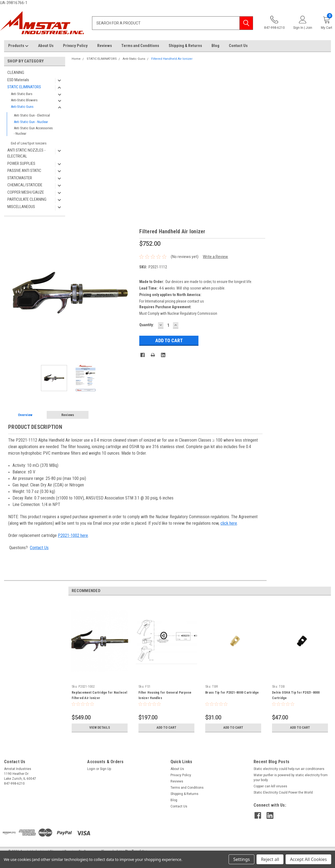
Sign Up (105, 769)
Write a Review (215, 257)
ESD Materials (18, 80)
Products (18, 46)
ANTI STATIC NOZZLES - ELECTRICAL (26, 153)
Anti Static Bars (22, 94)
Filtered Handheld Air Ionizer (172, 59)
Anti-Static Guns (22, 107)
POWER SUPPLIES (21, 163)
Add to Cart (167, 728)
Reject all (270, 859)
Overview (25, 415)
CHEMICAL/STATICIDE (25, 185)
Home (76, 59)
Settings (241, 859)
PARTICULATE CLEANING (27, 199)
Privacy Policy (75, 46)
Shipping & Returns (185, 46)
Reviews (105, 46)
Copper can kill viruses (270, 786)
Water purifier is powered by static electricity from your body (291, 778)
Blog (215, 46)
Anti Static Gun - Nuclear (31, 122)
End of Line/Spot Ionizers (29, 143)
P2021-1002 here (73, 535)
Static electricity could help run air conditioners (289, 769)
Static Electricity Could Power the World (283, 792)
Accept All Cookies (308, 859)
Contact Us (238, 46)
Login (91, 769)
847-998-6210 (274, 23)
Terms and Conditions (140, 46)
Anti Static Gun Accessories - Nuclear (33, 131)
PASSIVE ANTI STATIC (24, 171)
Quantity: (147, 325)
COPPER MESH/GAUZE (26, 192)
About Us (46, 46)
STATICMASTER (20, 178)
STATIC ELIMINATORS (24, 87)
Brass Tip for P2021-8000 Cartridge (232, 693)
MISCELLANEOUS (21, 207)
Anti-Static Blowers (24, 100)
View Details (100, 728)
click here (229, 523)
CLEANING (16, 73)
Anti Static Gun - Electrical (32, 115)
